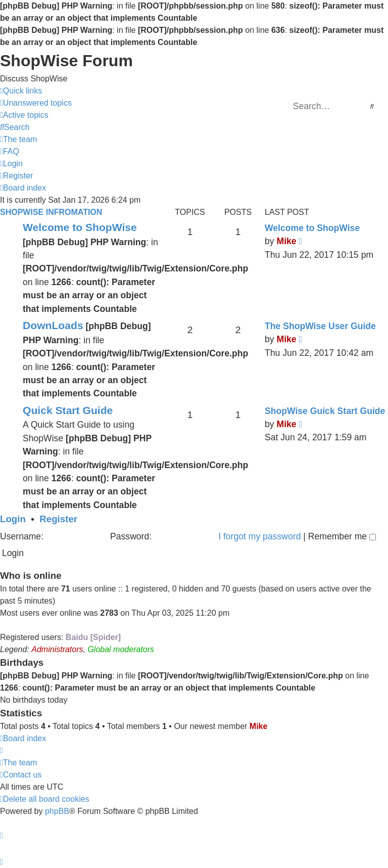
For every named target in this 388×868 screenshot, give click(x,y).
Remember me (342, 536)
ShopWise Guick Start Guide (325, 411)
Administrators (57, 649)
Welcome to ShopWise (80, 227)
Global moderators (121, 649)
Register (58, 519)
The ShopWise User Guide (320, 326)
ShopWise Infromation (51, 212)
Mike (286, 241)
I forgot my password (259, 536)
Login (13, 519)
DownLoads (53, 325)
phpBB (57, 811)
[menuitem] (36, 103)
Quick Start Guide (68, 410)
